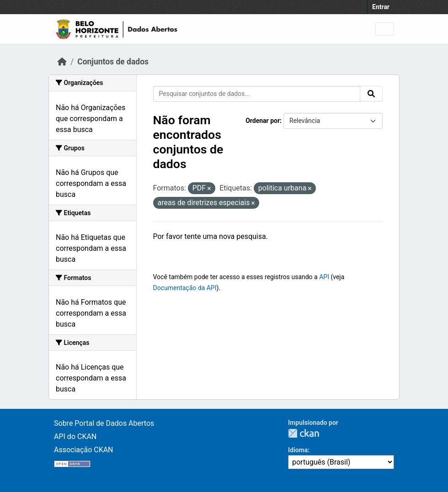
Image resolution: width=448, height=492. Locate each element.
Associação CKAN (84, 450)
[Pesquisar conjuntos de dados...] (257, 94)
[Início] (62, 62)
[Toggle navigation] (385, 29)
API (324, 277)
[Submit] (371, 94)
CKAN (304, 433)
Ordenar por (263, 121)
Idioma (298, 450)
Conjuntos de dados (113, 62)
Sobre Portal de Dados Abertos (104, 423)
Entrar (381, 7)
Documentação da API (185, 288)
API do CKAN (75, 436)
